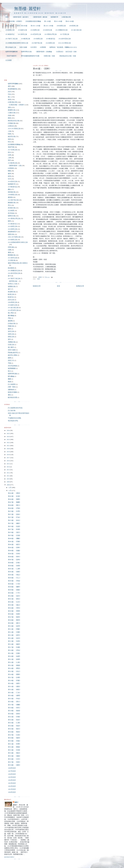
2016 (8, 461)
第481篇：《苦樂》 (14, 542)
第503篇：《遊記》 (14, 605)
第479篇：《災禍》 (14, 535)
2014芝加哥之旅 (36, 34)
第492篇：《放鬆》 (14, 572)
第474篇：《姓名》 (14, 520)
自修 (9, 115)
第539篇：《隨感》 (14, 711)
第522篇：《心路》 (14, 662)
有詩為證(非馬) (13, 421)
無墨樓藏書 (12, 368)
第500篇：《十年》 (14, 593)
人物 (9, 131)
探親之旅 (11, 337)
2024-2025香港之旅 (64, 43)
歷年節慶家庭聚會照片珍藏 (30, 56)
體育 (9, 221)
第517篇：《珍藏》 (14, 647)
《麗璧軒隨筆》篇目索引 (20, 17)
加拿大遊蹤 (23, 47)
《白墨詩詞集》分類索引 (14, 21)
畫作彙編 (11, 316)
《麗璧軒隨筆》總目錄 (40, 17)
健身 (9, 329)
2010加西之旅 (35, 30)
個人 (9, 97)
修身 (9, 174)
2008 (8, 485)
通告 (9, 395)
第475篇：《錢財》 (14, 523)
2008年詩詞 (12, 768)
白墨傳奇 (43, 47)
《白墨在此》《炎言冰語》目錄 (66, 52)
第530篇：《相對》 (14, 683)
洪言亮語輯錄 (12, 366)
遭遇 (9, 253)
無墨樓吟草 (54, 17)
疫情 (9, 176)
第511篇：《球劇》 (14, 629)
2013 (8, 470)
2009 (8, 482)
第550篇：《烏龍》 (14, 741)
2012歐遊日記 (10, 34)
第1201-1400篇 (48, 26)
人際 (9, 158)
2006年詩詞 (12, 774)
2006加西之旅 (61, 26)
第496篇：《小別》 (14, 584)
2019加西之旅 (38, 39)
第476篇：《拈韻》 (14, 526)
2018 (8, 455)
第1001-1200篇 (35, 26)
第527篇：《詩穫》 (14, 677)
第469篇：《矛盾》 (14, 508)
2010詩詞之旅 (48, 30)
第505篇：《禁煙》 (14, 611)
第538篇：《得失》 (14, 708)
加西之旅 (11, 334)
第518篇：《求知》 (14, 650)
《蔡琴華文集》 (13, 281)
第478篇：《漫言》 (14, 532)
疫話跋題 (11, 268)
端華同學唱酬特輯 (12, 52)
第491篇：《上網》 (14, 569)
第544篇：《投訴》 (14, 726)
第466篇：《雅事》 (14, 499)
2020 (8, 449)
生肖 (9, 179)
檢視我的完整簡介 (9, 857)
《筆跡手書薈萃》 (12, 56)
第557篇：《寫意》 (14, 762)
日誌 (9, 94)
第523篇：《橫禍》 (14, 665)
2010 (8, 479)
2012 (8, 473)
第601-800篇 (9, 26)
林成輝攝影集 (12, 89)
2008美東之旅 (74, 26)
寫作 (9, 160)
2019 (8, 452)
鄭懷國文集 (12, 255)
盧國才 (17, 802)
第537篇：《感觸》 (14, 705)
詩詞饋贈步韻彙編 (14, 144)
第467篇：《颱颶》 (14, 502)
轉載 (9, 171)
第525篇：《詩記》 (14, 671)
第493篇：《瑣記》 (14, 575)
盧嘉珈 (10, 197)
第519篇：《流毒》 (14, 653)
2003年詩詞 (12, 783)
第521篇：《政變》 (14, 659)
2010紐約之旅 (22, 30)
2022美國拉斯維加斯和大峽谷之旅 (17, 43)
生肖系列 (34, 47)
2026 (8, 430)
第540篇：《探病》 (14, 714)
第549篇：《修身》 (14, 738)
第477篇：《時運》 (14, 529)
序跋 (9, 318)
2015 (8, 464)
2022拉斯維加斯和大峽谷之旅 (18, 242)
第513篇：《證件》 (14, 635)
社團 (9, 250)
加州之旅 (11, 331)
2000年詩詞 (12, 792)
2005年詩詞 (12, 777)
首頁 (7, 17)
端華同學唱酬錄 (13, 84)
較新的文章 (37, 286)
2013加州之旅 (22, 34)
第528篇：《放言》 (14, 596)
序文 (9, 205)
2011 (8, 476)
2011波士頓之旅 (76, 30)
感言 (9, 86)
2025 (8, 434)
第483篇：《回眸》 (14, 548)
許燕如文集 (12, 324)
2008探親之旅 (10, 30)
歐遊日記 (11, 297)
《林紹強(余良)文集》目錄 (67, 56)
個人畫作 (11, 347)
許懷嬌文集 (12, 123)
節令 (9, 152)
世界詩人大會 (12, 284)
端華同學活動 (12, 374)
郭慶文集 (11, 326)
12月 (10, 488)
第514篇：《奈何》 (14, 638)
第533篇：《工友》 (14, 693)
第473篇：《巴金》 (14, 517)
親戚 (9, 382)
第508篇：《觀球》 (14, 620)
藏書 (9, 379)
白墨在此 (11, 126)
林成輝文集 (12, 292)
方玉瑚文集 (12, 260)
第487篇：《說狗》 (14, 560)
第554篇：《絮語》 (14, 753)
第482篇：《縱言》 (14, 544)
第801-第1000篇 (22, 26)
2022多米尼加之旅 (65, 39)
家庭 (9, 118)
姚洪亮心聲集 (12, 355)
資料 (9, 107)
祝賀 (9, 139)
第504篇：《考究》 (14, 608)
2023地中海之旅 (37, 43)
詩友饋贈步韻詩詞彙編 (33, 21)
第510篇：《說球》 (14, 626)
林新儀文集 (12, 192)
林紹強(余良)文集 (14, 121)
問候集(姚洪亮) (13, 353)
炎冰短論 (11, 213)
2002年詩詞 (12, 786)
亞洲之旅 (11, 345)
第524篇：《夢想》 (14, 668)
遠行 (9, 289)
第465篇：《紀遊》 (14, 496)
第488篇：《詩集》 (14, 563)
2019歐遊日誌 (51, 39)
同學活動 (11, 247)
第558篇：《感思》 (14, 765)
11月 (10, 491)
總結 (9, 189)
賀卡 (9, 276)
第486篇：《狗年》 (14, 557)
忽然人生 (11, 360)
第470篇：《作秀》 (14, 511)
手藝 (9, 363)
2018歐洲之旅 (25, 39)
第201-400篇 (58, 21)
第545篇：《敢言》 (14, 729)
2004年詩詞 (12, 780)
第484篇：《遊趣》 (14, 551)
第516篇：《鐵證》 (14, 644)
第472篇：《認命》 (14, 514)
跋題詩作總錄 (12, 392)
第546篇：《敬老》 (14, 732)
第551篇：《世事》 (14, 744)
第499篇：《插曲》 (14, 590)
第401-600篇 (70, 21)
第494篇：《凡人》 (14, 578)
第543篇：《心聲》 (14, 723)
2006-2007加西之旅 (14, 237)
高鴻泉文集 (12, 208)
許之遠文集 (12, 411)
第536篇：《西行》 (14, 702)
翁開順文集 (12, 286)
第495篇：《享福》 (14, 581)
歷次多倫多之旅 (11, 47)
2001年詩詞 (12, 789)
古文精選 (8, 60)
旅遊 (9, 99)
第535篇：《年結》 (14, 699)
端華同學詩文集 (26, 52)
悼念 (9, 142)
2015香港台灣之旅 (51, 34)
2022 (8, 443)
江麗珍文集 (12, 113)
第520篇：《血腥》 (14, 656)
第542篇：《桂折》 (14, 720)
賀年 (9, 339)
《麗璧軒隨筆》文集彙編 (43, 52)
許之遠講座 (12, 384)
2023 (8, 439)
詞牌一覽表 (12, 387)
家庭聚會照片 (12, 232)
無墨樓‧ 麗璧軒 (28, 9)
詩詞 (9, 92)
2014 (8, 467)
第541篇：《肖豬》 (14, 717)
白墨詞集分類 (66, 17)
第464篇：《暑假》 (14, 493)
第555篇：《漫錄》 (14, 756)
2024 (8, 437)
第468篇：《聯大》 (14, 505)
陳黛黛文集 (12, 203)
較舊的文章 (80, 286)
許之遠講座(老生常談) (15, 408)
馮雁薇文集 (12, 342)
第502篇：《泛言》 (14, 602)
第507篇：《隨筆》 (14, 617)
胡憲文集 (11, 234)
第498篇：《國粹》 (14, 587)
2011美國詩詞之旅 (62, 30)
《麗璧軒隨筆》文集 (15, 166)
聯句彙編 (11, 376)
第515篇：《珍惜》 (14, 641)
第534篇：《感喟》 (14, 696)
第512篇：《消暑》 (14, 632)
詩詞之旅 (11, 300)
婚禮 (9, 358)
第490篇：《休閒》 (14, 566)
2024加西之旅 (50, 43)
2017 (8, 458)
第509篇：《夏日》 (14, 623)
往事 (9, 155)
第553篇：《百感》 (14, 750)
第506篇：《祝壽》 (14, 614)
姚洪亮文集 (12, 137)
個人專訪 (11, 313)
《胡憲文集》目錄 (49, 56)
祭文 (9, 371)
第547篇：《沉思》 (14, 735)
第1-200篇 (47, 21)
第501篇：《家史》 (14, 599)
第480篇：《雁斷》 (14, 538)
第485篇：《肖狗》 (14, 554)
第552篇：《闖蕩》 (14, 747)
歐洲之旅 (11, 294)
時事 (39, 279)
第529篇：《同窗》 (14, 681)
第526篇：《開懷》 (14, 674)
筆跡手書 (11, 147)
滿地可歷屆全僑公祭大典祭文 (18, 263)
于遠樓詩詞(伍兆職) (14, 418)
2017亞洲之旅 (65, 34)
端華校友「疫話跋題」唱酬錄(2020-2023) (63, 47)
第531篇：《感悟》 (14, 687)
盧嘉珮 (10, 321)
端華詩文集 (12, 216)
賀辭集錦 (11, 390)
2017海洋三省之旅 (12, 39)
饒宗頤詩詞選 (12, 397)
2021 (8, 446)
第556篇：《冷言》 (14, 759)
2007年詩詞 (12, 771)
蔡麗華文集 (12, 110)
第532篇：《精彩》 (14, 690)
